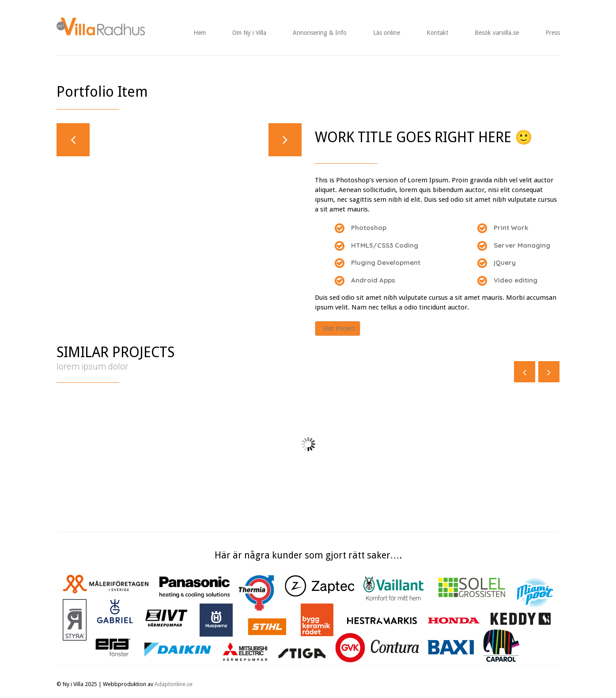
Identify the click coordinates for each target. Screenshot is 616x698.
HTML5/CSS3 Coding (385, 245)
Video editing (516, 280)
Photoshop (369, 228)
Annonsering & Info (320, 33)
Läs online (387, 33)
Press (553, 33)
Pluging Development (386, 262)
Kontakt (437, 33)
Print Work (511, 228)
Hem (200, 33)
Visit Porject (339, 328)
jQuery (505, 262)
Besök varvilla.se (497, 33)
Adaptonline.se (174, 684)
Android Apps (373, 280)
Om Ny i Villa (249, 33)
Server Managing (522, 245)
